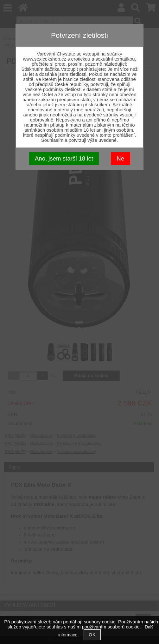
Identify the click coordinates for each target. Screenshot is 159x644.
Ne (120, 158)
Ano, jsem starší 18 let (64, 158)
